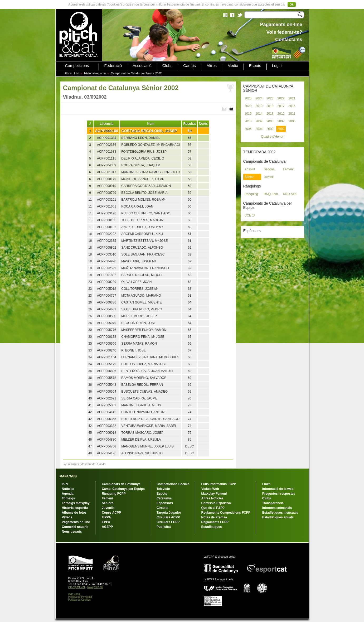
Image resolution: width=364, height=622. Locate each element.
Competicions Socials (173, 484)
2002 (281, 129)
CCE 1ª (250, 215)
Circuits (162, 508)
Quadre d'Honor (272, 137)
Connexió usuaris (75, 527)
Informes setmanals (277, 508)
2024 (259, 98)
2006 (292, 121)
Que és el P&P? (213, 508)
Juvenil (269, 177)
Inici (77, 73)
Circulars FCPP (168, 522)
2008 (270, 121)
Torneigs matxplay (76, 503)
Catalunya (164, 498)
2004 (259, 129)
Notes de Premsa (214, 517)
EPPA (106, 522)
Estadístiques (212, 527)
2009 (259, 121)
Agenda (68, 494)
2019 (259, 106)
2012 (281, 114)
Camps (190, 66)
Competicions (77, 66)
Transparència (273, 503)
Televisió (163, 489)
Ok (292, 4)
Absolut (250, 169)
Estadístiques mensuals (280, 513)
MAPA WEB (68, 476)
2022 (281, 98)
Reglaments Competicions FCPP (226, 513)
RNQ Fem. (271, 194)
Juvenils (108, 508)
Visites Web (210, 489)
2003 (270, 129)
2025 (248, 98)
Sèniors (108, 503)
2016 (292, 106)
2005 (248, 129)
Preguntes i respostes (279, 494)
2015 (248, 114)
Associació (142, 66)
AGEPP (107, 527)
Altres (212, 66)
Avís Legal (74, 594)
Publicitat (164, 527)
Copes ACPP (111, 513)
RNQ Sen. (290, 194)
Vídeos (67, 517)
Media (233, 66)
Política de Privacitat (80, 597)
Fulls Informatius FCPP (219, 484)
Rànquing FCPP (114, 494)
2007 (281, 121)
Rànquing (251, 194)
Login (277, 66)
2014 (259, 114)
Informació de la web (278, 489)
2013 (270, 114)
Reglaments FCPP (215, 522)
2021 (292, 98)
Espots (255, 66)
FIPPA (106, 517)
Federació (113, 66)
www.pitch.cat (95, 587)
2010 (248, 121)
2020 (248, 106)
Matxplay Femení (214, 494)
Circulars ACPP (168, 517)
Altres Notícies (212, 498)
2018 (270, 106)
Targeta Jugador (169, 513)
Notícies (68, 489)
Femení (288, 169)
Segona (269, 169)
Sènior (249, 177)
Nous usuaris (72, 532)
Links (266, 484)
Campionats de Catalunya (121, 484)
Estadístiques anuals (278, 517)
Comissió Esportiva (216, 503)
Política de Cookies (80, 600)
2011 (292, 114)
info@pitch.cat (77, 587)
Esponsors (165, 503)
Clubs (167, 66)
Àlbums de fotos (74, 513)
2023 (270, 98)
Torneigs (69, 498)
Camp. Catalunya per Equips (123, 489)
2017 (281, 106)
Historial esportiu (95, 73)
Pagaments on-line (76, 522)
